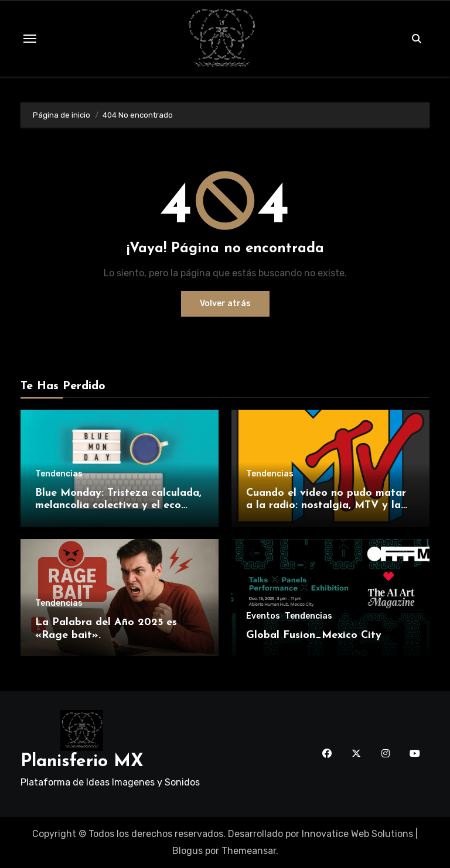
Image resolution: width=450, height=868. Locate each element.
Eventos (263, 616)
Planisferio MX (82, 762)
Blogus (187, 851)
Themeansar (249, 851)
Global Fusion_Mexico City (314, 635)
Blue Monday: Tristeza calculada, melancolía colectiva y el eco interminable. (118, 506)
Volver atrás (225, 303)
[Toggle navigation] (30, 39)
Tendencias (59, 474)
